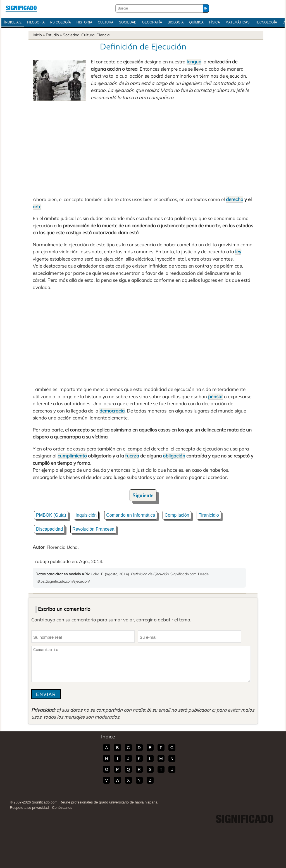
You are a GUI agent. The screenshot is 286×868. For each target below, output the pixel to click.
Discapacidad (49, 529)
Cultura (106, 22)
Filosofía (36, 22)
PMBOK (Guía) (51, 515)
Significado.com (21, 8)
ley (238, 251)
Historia (84, 22)
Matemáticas (238, 22)
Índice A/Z (13, 22)
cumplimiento (72, 456)
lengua (194, 62)
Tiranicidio (209, 515)
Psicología (61, 22)
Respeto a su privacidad (29, 808)
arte (37, 207)
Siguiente (143, 495)
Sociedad (128, 22)
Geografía (152, 22)
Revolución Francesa (93, 529)
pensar (215, 396)
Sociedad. (71, 35)
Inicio (37, 35)
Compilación (177, 515)
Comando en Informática (131, 515)
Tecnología (266, 22)
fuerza (132, 456)
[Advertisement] (143, 148)
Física (215, 22)
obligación (174, 456)
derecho (235, 199)
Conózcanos (62, 808)
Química (196, 22)
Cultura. (88, 35)
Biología (176, 22)
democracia (112, 411)
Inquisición (86, 515)
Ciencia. (103, 35)
